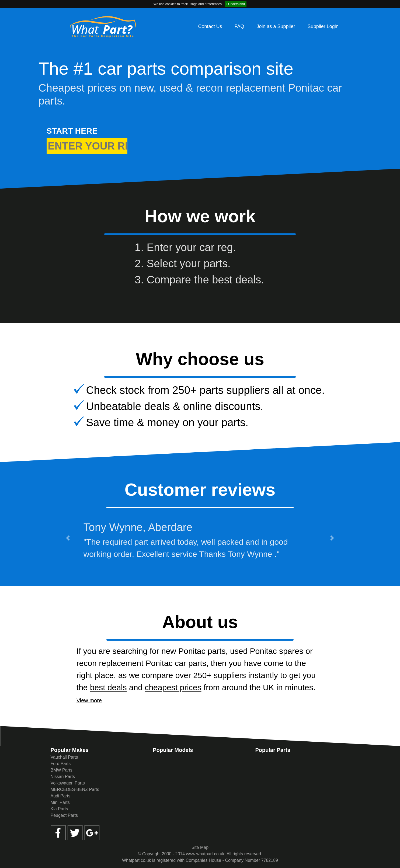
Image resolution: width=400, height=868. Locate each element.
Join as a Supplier (276, 26)
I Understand (236, 4)
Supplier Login (323, 26)
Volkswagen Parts (68, 783)
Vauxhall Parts (64, 757)
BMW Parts (62, 770)
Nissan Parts (63, 777)
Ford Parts (61, 764)
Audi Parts (61, 796)
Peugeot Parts (64, 815)
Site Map (200, 847)
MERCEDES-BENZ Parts (75, 789)
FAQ (239, 26)
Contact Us (210, 26)
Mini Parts (60, 802)
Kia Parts (59, 809)
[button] (68, 538)
